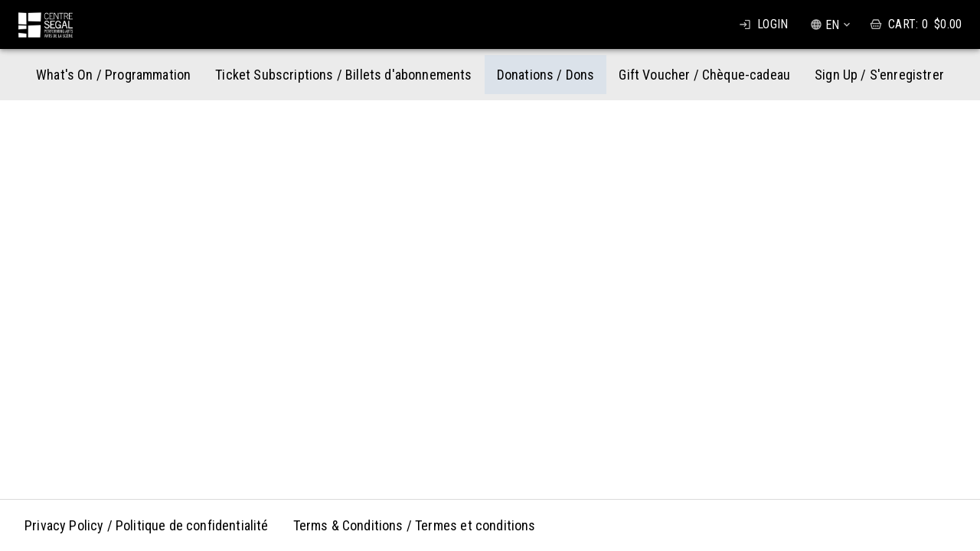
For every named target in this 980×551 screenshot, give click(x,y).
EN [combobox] (832, 25)
